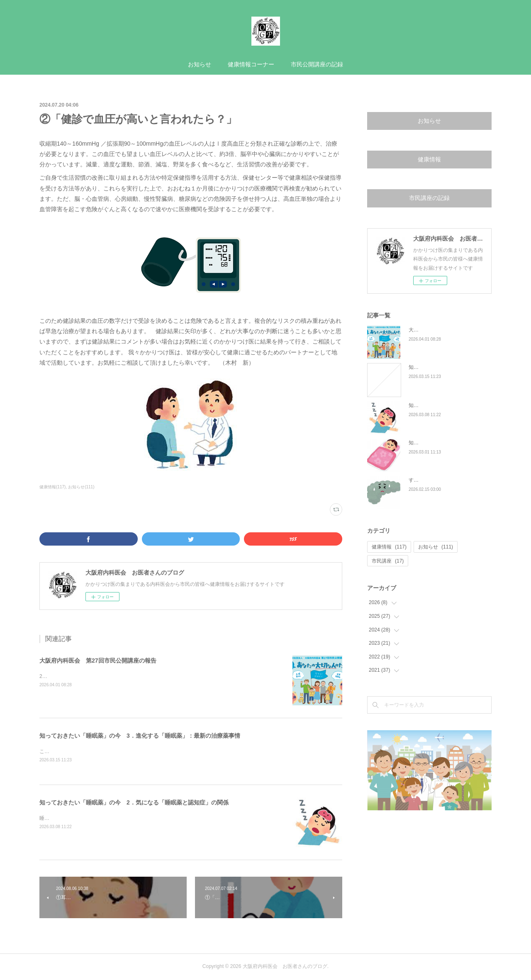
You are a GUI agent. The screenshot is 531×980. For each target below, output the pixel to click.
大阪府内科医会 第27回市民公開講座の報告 (98, 661)
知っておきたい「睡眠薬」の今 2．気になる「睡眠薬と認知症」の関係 (134, 803)
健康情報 (429, 159)
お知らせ (200, 64)
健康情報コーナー (251, 64)
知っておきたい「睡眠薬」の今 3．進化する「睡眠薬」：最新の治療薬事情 (140, 736)
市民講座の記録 (429, 198)
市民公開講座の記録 (317, 64)
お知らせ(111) (81, 487)
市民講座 (388, 561)
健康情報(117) (52, 487)
